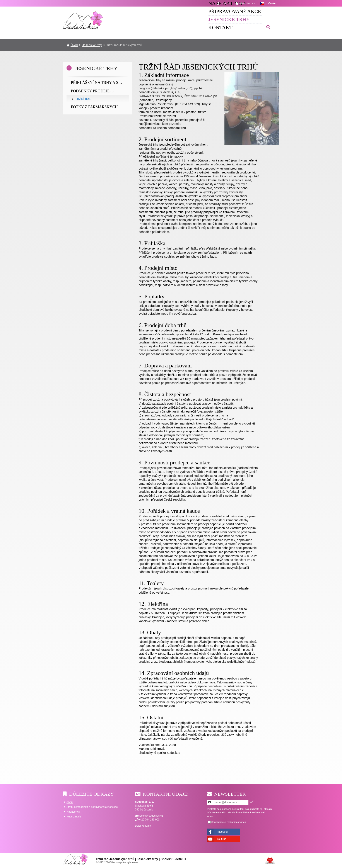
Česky (272, 3)
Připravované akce (176, 19)
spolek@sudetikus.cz (151, 816)
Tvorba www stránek (270, 861)
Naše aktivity (125, 19)
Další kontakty (143, 826)
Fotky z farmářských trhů (100, 107)
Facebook (223, 832)
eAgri (70, 802)
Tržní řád (83, 99)
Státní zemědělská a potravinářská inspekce (92, 807)
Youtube (222, 839)
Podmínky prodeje (92, 91)
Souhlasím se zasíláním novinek (229, 822)
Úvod (83, 20)
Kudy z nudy (74, 817)
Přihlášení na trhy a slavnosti (100, 83)
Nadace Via (73, 812)
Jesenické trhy (229, 19)
